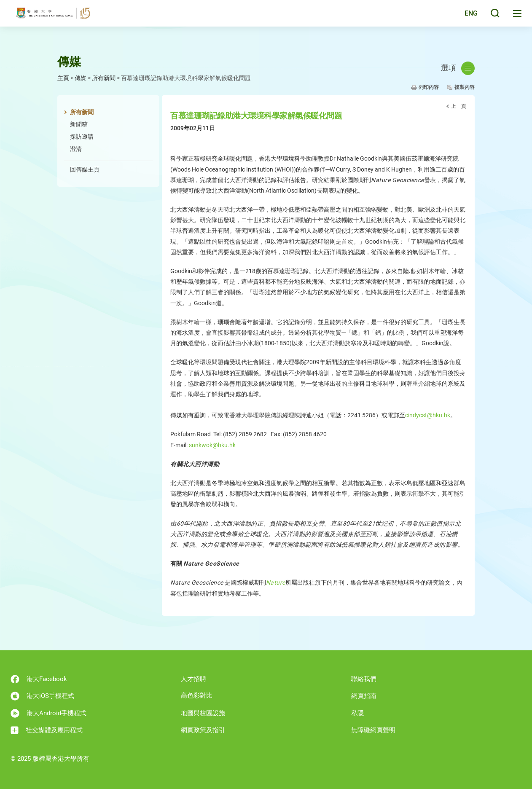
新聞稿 (79, 124)
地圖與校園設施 (203, 713)
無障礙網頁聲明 (373, 730)
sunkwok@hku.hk (212, 445)
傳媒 (81, 78)
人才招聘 (193, 679)
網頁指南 (364, 696)
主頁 (63, 78)
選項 (458, 68)
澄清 (76, 149)
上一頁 (459, 106)
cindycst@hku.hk (428, 415)
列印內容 (429, 87)
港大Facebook (39, 679)
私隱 (357, 713)
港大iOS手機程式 (42, 696)
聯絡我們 (364, 679)
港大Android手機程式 (48, 713)
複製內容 (465, 87)
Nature (276, 582)
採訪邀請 (82, 137)
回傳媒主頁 (85, 169)
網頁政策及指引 (203, 730)
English (464, 18)
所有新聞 (104, 78)
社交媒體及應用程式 (47, 730)
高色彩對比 (197, 695)
